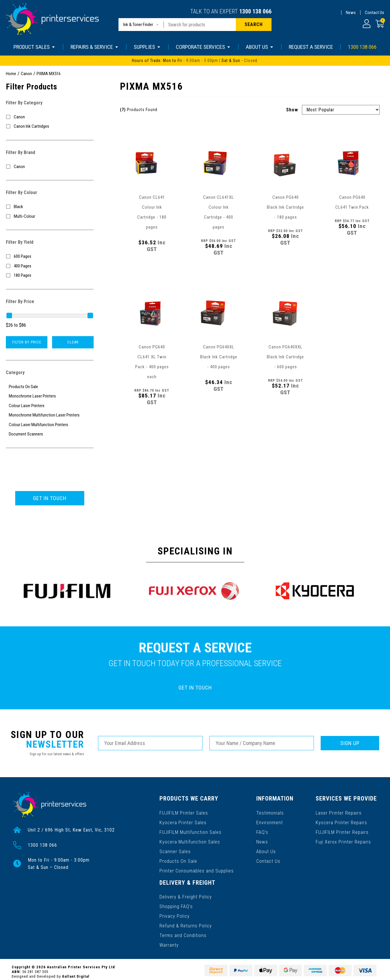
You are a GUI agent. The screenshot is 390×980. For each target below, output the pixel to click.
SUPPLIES (147, 47)
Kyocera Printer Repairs (342, 822)
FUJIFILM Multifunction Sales (190, 831)
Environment (270, 822)
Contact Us (374, 13)
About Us (266, 850)
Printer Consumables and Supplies (197, 868)
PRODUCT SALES (35, 47)
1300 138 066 (255, 11)
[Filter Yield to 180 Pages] (50, 275)
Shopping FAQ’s (176, 903)
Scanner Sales (175, 850)
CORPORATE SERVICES (203, 47)
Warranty (169, 941)
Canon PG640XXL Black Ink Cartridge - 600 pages (285, 357)
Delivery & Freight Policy (186, 894)
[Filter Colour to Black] (50, 207)
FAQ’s (263, 831)
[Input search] (200, 25)
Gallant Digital (76, 972)
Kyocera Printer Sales (183, 822)
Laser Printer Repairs (339, 812)
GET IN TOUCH (50, 498)
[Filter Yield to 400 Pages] (50, 266)
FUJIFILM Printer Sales (184, 812)
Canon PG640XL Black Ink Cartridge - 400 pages (219, 357)
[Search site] (254, 25)
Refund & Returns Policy (186, 922)
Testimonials (270, 812)
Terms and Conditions (183, 931)
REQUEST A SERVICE (311, 47)
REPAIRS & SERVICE (95, 47)
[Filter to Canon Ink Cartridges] (50, 126)
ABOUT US (260, 47)
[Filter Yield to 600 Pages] (50, 256)
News (351, 13)
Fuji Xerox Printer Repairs (344, 840)
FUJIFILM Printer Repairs (342, 831)
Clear (73, 342)
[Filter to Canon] (50, 117)
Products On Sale (178, 859)
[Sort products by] (341, 110)
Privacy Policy (175, 913)
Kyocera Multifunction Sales (190, 840)
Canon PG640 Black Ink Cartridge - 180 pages (285, 207)
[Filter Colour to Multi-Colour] (50, 216)
